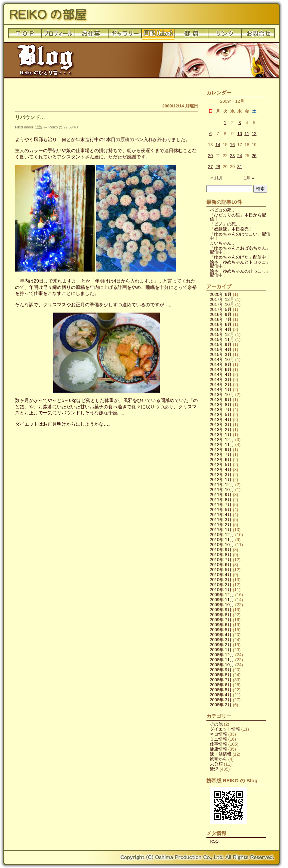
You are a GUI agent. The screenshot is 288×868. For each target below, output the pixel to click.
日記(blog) (158, 35)
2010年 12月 (222, 535)
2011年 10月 (222, 490)
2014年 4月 (221, 374)
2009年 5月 (221, 630)
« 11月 (217, 178)
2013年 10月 (222, 394)
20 (210, 156)
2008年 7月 (221, 680)
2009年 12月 (222, 595)
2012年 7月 (221, 455)
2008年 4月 (221, 695)
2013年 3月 (221, 424)
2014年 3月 (221, 379)
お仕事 (92, 35)
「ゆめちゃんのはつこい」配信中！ (240, 236)
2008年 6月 (221, 685)
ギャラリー (125, 35)
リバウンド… (30, 117)
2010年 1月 (221, 590)
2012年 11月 (222, 445)
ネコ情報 (218, 734)
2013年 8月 (221, 404)
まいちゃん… (223, 243)
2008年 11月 (222, 660)
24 (240, 156)
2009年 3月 (221, 640)
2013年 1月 (221, 435)
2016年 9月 (221, 314)
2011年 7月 (221, 505)
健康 (191, 35)
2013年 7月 (221, 409)
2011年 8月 (221, 500)
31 (240, 167)
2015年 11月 (222, 339)
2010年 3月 (221, 580)
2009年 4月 (221, 635)
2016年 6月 (221, 324)
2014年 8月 (221, 364)
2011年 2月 (221, 525)
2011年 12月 (222, 485)
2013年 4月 (221, 419)
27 (210, 167)
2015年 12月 (222, 334)
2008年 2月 (221, 705)
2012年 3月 (221, 475)
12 (254, 134)
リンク (225, 35)
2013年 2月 (221, 429)
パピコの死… (223, 210)
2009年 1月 (221, 650)
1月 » (249, 178)
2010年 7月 (221, 560)
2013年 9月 (221, 399)
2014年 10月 (222, 359)
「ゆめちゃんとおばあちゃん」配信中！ (240, 250)
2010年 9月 (221, 550)
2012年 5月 (221, 465)
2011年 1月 (221, 530)
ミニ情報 (218, 739)
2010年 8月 (221, 555)
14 (218, 145)
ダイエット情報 (225, 729)
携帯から (218, 759)
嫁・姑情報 (221, 754)
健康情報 (218, 749)
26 (254, 156)
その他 (216, 724)
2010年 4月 (221, 575)
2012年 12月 (222, 440)
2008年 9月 (221, 670)
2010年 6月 (221, 565)
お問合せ (258, 35)
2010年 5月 (221, 570)
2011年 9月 (221, 495)
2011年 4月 (221, 515)
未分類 (216, 764)
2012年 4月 (221, 470)
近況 (39, 127)
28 (218, 167)
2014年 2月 (221, 384)
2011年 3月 (221, 520)
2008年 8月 (221, 675)
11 (247, 134)
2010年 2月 (221, 585)
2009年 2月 (221, 645)
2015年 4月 (221, 349)
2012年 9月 (221, 450)
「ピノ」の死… (225, 224)
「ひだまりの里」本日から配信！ (238, 217)
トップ (25, 35)
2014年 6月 (221, 369)
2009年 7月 (221, 620)
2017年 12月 (222, 299)
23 (232, 156)
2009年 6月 (221, 625)
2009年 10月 (222, 605)
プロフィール (58, 35)
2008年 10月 (222, 665)
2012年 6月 (221, 460)
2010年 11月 (222, 540)
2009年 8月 (221, 615)
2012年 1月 (221, 480)
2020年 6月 (221, 294)
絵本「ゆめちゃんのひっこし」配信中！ (240, 273)
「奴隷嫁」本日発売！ (231, 229)
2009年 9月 (221, 610)
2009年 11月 (222, 600)
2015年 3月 (221, 354)
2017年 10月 (222, 304)
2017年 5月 (221, 309)
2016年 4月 (221, 329)
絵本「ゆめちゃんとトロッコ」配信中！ (240, 264)
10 (240, 134)
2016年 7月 (221, 319)
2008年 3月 (221, 700)
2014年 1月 (221, 389)
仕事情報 (218, 744)
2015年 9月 (221, 344)
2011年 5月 (221, 510)
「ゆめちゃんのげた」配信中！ (240, 257)
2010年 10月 (222, 545)
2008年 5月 (221, 690)
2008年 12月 (222, 655)
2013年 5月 (221, 414)
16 (232, 145)
